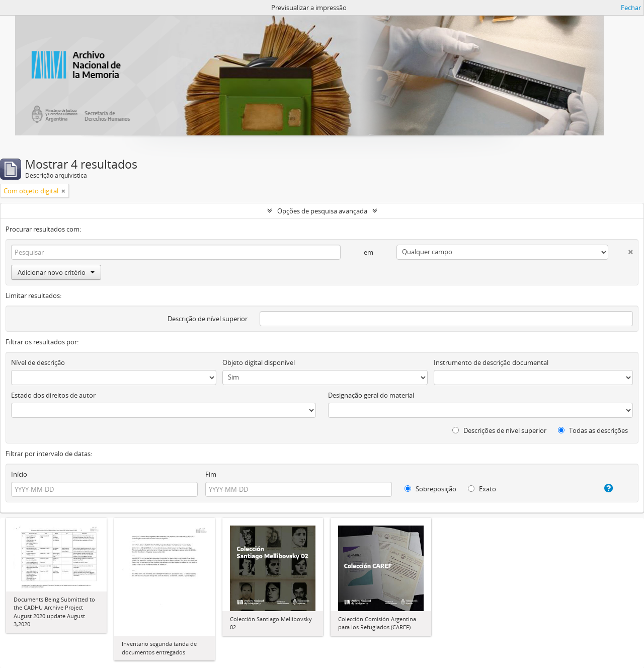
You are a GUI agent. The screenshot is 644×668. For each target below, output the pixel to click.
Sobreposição (430, 489)
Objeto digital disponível (259, 362)
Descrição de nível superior (208, 319)
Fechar (631, 8)
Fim (211, 474)
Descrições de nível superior (499, 430)
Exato (482, 489)
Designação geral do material (371, 395)
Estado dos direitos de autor (53, 395)
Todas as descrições (593, 430)
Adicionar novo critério (56, 272)
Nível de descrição (38, 362)
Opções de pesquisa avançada (322, 211)
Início (19, 474)
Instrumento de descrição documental (491, 362)
